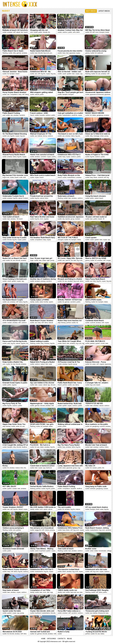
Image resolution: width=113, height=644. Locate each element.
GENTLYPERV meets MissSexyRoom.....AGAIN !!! (96, 300)
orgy (79, 468)
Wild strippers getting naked (41, 92)
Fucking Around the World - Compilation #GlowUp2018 (97, 632)
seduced (100, 53)
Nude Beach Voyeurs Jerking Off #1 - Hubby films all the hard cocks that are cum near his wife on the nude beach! (97, 528)
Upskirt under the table (12, 611)
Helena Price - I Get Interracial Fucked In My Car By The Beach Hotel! (98, 175)
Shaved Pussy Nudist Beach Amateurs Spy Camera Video (14, 155)
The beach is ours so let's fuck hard (70, 134)
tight (48, 260)
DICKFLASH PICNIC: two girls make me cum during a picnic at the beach (42, 424)
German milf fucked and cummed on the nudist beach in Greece (43, 632)
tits (49, 32)
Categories (51, 639)
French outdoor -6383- (39, 113)
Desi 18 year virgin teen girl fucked (41, 258)
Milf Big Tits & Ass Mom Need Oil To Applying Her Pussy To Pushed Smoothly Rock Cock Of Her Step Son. (97, 30)
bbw (22, 468)
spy (81, 74)
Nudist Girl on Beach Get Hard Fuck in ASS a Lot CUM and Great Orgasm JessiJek (15, 258)
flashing (5, 53)
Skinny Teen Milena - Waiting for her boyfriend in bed (42, 549)
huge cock (6, 177)
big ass (53, 74)
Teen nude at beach (66, 549)
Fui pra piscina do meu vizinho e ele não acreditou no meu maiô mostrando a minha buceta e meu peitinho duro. (70, 51)
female (45, 32)
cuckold (100, 177)
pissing (43, 281)
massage (96, 136)
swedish (73, 489)
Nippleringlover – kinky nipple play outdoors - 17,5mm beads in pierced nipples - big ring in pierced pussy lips (42, 403)
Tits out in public (64, 507)
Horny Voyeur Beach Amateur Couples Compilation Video (14, 92)
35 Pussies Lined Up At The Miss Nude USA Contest (69, 362)
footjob (25, 198)
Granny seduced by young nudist (96, 51)
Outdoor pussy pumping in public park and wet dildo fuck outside (15, 528)
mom (97, 32)
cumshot (22, 115)
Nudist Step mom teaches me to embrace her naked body (70, 321)
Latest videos (104, 11)
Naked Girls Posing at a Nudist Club (42, 362)
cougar (108, 260)
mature (18, 468)
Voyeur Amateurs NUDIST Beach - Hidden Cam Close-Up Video (15, 507)
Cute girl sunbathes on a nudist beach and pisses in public (70, 113)
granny (87, 53)
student (78, 219)
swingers (61, 240)
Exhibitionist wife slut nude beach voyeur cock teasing (96, 569)
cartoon (68, 260)
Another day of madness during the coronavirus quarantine (43, 279)
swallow (24, 447)
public (40, 32)
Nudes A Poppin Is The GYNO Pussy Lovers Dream (97, 155)
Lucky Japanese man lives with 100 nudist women (70, 466)
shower (53, 385)
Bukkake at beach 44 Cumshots (15, 30)
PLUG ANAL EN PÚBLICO (95, 341)
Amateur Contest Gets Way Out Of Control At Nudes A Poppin (70, 30)
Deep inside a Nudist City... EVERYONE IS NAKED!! (13, 362)
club (47, 364)
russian (9, 323)
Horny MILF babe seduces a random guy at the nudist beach (70, 611)
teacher (68, 219)
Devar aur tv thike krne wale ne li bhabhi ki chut (98, 134)
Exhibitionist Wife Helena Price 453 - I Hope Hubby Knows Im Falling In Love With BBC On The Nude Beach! (70, 528)
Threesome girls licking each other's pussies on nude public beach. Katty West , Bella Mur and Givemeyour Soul (98, 611)
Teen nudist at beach (11, 217)
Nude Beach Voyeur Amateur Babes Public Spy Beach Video (42, 321)
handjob (12, 74)
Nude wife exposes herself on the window (97, 72)
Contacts (62, 639)
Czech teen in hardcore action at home (42, 466)
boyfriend (42, 551)
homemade (102, 551)
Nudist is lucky (64, 632)
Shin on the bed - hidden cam (69, 72)
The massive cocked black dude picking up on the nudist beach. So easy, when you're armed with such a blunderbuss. (70, 569)
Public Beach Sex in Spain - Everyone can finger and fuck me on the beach (14, 51)
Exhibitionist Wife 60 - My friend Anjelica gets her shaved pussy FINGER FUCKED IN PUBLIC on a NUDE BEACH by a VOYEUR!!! (43, 72)
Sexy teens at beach (11, 590)
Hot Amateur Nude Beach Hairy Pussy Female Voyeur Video (43, 238)
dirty (14, 53)
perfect (69, 323)
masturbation (67, 115)
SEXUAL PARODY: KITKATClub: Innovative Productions (70, 300)
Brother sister (91, 549)
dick (24, 177)
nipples (46, 219)
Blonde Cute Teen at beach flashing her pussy (96, 445)
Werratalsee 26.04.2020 (12, 632)
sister (41, 302)
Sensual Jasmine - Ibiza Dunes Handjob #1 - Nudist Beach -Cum (15, 72)
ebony (45, 136)
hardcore (49, 468)
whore (50, 509)
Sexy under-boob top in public (15, 238)
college (109, 551)
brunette (42, 115)
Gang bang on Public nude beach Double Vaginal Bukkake (98, 486)
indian (102, 136)
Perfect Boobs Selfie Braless (42, 486)
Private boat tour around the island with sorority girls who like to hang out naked (42, 196)
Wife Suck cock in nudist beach (43, 175)
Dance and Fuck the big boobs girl (15, 341)
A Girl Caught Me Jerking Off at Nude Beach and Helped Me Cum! (15, 445)
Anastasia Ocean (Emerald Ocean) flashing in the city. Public (13, 549)
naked (18, 32)
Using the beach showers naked (96, 196)
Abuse (69, 639)
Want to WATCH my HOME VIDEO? (96, 258)
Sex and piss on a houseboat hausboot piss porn (42, 528)
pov (51, 53)
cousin (103, 343)
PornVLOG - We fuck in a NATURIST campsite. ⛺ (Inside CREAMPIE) (43, 445)
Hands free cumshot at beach (42, 155)
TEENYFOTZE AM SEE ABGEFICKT (94, 403)
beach (26, 32)
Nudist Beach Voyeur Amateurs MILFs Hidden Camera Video (15, 569)
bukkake (93, 489)
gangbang (100, 115)
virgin (32, 260)
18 (17, 219)
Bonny (5, 466)
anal (4, 115)
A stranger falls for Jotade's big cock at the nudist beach (97, 383)
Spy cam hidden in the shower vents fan (42, 383)
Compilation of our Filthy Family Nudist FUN (40, 590)
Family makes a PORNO (40, 300)
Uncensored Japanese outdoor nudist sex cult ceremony (98, 92)
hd (91, 32)
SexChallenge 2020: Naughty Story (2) (97, 590)
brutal (107, 32)
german (19, 53)
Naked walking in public (40, 341)
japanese (72, 53)
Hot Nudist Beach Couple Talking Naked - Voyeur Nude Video (14, 300)
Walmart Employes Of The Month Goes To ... (41, 134)
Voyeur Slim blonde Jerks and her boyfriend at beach (42, 611)
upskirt (69, 74)
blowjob (102, 32)
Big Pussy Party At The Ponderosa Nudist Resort (13, 403)
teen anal (73, 592)
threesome (102, 613)
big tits (43, 74)
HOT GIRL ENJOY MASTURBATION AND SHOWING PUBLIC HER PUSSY (15, 486)
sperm (51, 302)
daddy (32, 302)
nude (21, 177)
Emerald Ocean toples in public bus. (15, 383)
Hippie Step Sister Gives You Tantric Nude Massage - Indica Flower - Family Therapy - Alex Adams (15, 424)
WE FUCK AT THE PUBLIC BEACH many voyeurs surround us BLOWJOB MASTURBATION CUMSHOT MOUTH (70, 238)
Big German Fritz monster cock (15, 175)
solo (32, 32)
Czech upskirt (91, 238)
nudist (5, 32)
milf (14, 32)
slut (22, 32)
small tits (74, 115)
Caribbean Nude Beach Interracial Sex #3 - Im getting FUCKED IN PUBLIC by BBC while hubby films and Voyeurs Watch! (98, 321)
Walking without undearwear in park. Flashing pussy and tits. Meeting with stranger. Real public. (70, 424)
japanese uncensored (97, 94)
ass (36, 74)
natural (37, 94)
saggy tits (38, 530)
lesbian (40, 136)
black (95, 177)
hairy (64, 53)
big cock (46, 53)
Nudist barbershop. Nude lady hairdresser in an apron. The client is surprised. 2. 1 (70, 403)
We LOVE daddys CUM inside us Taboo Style (43, 507)
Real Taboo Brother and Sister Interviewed (42, 217)
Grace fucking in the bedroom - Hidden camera (15, 279)
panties (92, 343)
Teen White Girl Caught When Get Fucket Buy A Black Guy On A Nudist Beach (70, 341)
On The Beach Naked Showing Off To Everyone (15, 134)
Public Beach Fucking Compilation (11, 113)
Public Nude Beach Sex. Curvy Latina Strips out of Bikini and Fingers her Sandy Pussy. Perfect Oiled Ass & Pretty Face (70, 383)
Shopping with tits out (39, 30)
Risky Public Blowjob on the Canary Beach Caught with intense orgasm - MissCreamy (70, 175)
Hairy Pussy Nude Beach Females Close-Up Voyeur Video (96, 279)
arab (9, 343)
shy (63, 219)
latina (27, 94)
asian (94, 364)
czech (64, 74)
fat (72, 260)
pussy (106, 136)
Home (43, 639)
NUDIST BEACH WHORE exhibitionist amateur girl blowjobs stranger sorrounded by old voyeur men (98, 113)
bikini (78, 32)
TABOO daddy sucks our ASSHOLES (67, 590)
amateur (10, 32)
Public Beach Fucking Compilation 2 (66, 486)
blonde (40, 53)
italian (94, 115)
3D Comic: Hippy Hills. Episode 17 (70, 258)
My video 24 (90, 466)
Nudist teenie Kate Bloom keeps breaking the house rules (43, 51)
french (32, 115)
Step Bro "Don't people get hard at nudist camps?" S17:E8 (70, 92)
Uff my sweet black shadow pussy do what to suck (97, 507)
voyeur (78, 53)
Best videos (91, 11)
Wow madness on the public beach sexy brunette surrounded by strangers (97, 424)
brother (46, 302)
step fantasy (62, 323)
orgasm (102, 364)
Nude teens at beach (66, 196)
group (73, 219)
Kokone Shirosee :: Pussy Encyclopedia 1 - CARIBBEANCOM (96, 362)
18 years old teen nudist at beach (96, 217)
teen (36, 53)
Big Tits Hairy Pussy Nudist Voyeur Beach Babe (69, 445)
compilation (14, 94)
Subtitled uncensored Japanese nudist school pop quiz (71, 217)
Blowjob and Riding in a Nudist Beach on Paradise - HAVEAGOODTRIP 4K (70, 279)
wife (74, 32)
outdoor (65, 32)
